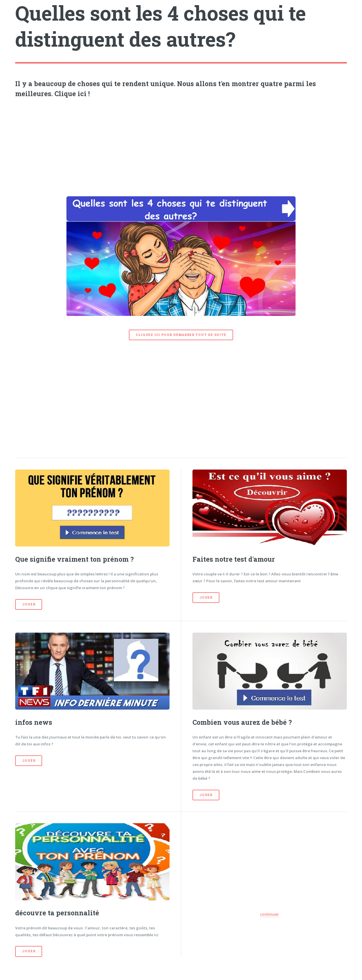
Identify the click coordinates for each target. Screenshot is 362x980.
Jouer (29, 604)
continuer (269, 914)
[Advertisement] (181, 146)
